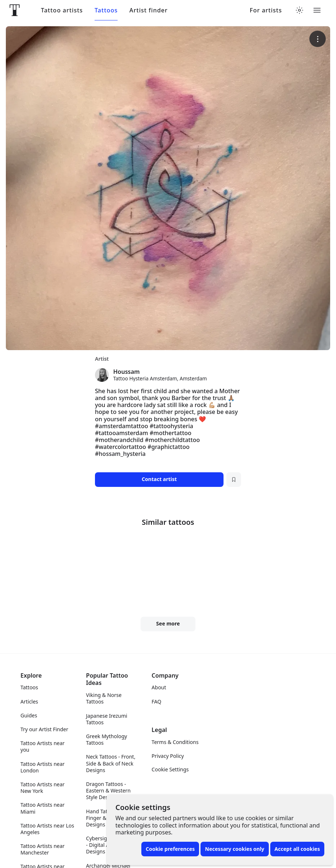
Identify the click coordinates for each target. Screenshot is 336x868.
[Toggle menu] (317, 10)
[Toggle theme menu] (299, 10)
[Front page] (15, 10)
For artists (266, 10)
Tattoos (106, 10)
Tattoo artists (62, 10)
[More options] (318, 39)
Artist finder (148, 10)
